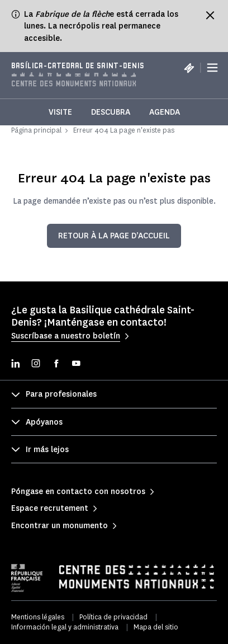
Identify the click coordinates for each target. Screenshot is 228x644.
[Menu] (212, 68)
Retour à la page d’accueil (114, 236)
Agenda (165, 112)
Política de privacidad (113, 617)
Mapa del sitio (156, 627)
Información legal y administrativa (65, 627)
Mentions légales (38, 617)
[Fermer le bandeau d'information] (210, 15)
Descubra (111, 112)
